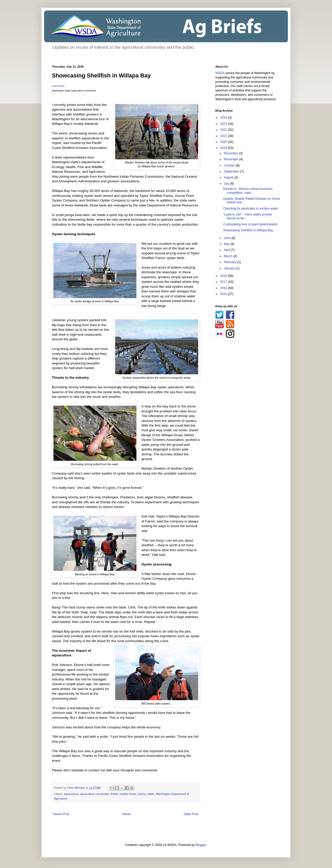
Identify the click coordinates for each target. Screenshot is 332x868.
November (231, 159)
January (230, 268)
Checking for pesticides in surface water (251, 209)
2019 (224, 148)
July (227, 184)
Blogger (201, 845)
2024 (224, 118)
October (230, 166)
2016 (224, 288)
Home (127, 814)
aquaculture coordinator (95, 794)
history (142, 794)
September (232, 171)
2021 (224, 136)
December (231, 153)
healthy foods (128, 794)
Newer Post (61, 814)
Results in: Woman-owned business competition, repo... (248, 191)
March (229, 256)
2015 (224, 294)
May (227, 244)
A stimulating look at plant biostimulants (250, 224)
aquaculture (71, 794)
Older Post (191, 814)
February (230, 262)
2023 (224, 124)
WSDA (220, 73)
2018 (224, 276)
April (227, 250)
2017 (224, 282)
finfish (114, 794)
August (229, 177)
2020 (224, 142)
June (228, 238)
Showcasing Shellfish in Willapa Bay (248, 230)
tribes (151, 794)
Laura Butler (58, 86)
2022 (224, 130)
